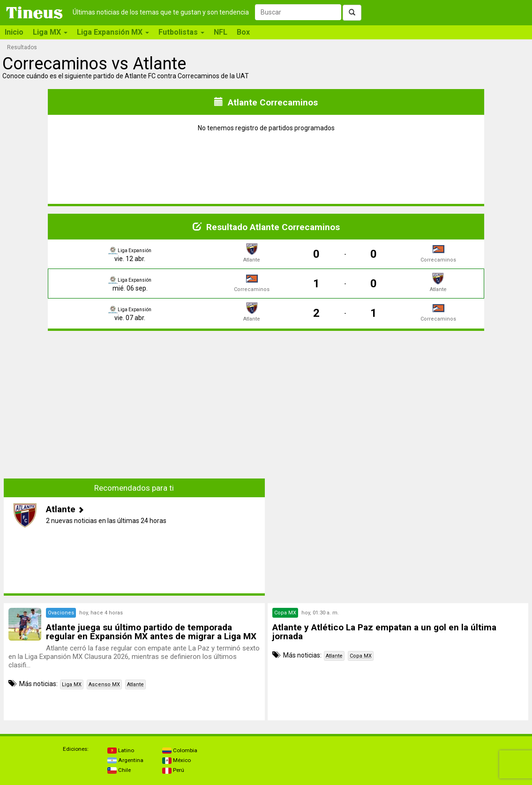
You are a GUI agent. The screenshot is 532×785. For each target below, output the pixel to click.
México (176, 760)
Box (243, 32)
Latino (121, 750)
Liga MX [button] (50, 32)
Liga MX (72, 684)
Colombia (180, 750)
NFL (221, 32)
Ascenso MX (104, 684)
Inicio (14, 32)
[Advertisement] (134, 404)
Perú (173, 770)
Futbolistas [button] (181, 32)
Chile (119, 770)
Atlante (135, 684)
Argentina (125, 760)
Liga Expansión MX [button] (113, 32)
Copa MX (361, 656)
